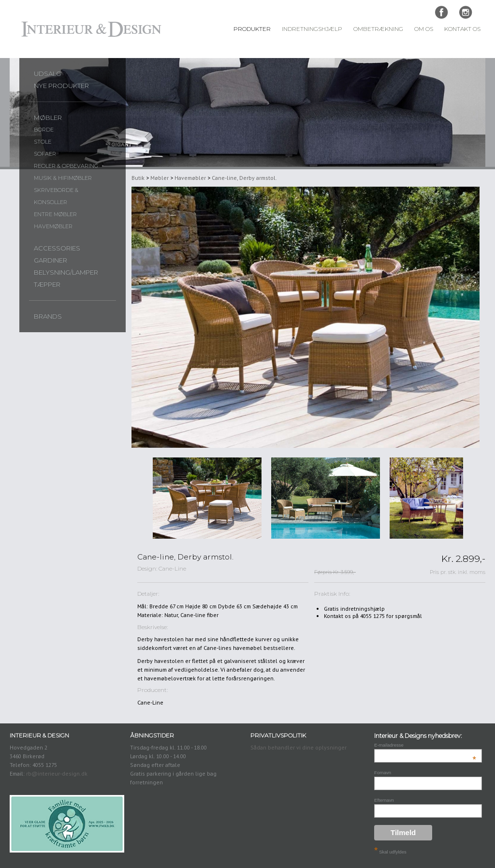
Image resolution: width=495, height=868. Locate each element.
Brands (48, 316)
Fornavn (383, 772)
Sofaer (45, 154)
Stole (43, 142)
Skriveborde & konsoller (56, 196)
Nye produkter (61, 86)
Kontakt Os (462, 29)
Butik (138, 178)
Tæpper (47, 284)
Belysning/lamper (66, 272)
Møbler (48, 118)
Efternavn (384, 800)
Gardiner (51, 260)
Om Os (424, 29)
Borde (44, 130)
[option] (207, 498)
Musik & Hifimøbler (63, 178)
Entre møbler (55, 214)
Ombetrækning (378, 29)
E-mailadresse (425, 745)
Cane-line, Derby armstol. (244, 178)
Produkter (252, 29)
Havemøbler (53, 226)
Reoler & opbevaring (66, 166)
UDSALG (47, 74)
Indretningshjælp (312, 29)
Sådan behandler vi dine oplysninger (298, 747)
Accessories (57, 248)
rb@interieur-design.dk (57, 773)
